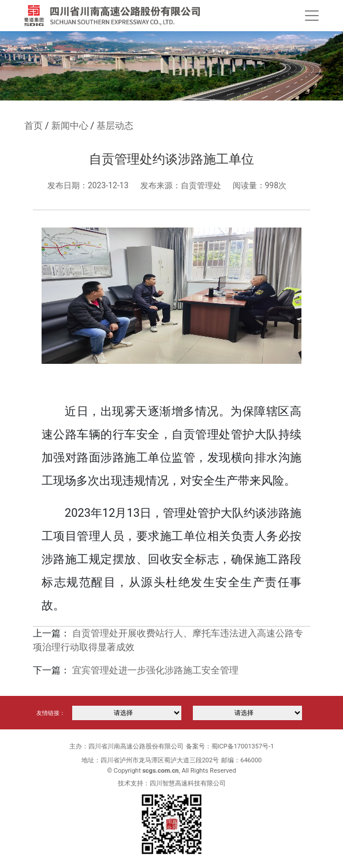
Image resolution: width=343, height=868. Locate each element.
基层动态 (115, 126)
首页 (33, 126)
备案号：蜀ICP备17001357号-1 (230, 746)
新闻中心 (70, 126)
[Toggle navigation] (312, 16)
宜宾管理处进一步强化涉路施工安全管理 (155, 670)
